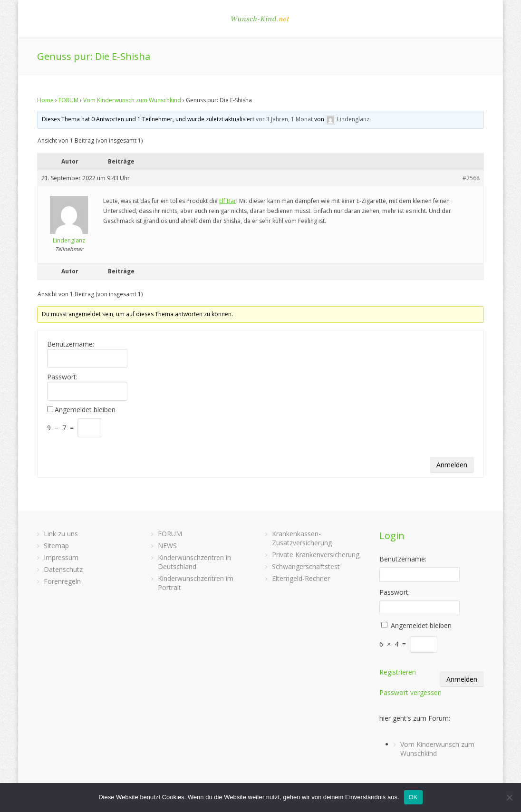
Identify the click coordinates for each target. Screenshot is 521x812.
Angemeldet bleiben (85, 410)
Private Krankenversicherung (316, 555)
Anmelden (452, 465)
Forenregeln (62, 581)
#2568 (471, 178)
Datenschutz (63, 569)
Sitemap (56, 546)
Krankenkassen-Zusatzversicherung (302, 538)
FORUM (68, 100)
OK (413, 797)
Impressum (61, 557)
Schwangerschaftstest (306, 566)
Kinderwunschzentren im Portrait (196, 583)
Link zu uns (61, 534)
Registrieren (398, 672)
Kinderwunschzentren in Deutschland (194, 562)
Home (45, 100)
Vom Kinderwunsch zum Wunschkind (132, 100)
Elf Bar (228, 201)
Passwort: (62, 377)
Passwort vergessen (410, 692)
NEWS (167, 546)
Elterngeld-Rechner (301, 578)
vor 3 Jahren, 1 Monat (284, 119)
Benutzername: (71, 344)
